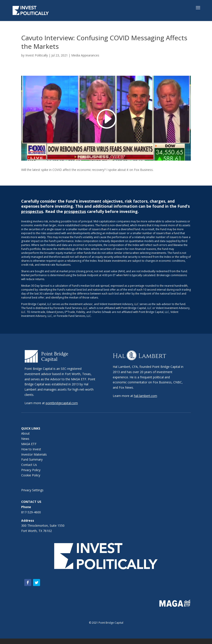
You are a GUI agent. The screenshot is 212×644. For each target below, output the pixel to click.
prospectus (32, 211)
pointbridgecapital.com (62, 403)
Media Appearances (85, 55)
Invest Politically (37, 55)
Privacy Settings (32, 490)
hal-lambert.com (146, 396)
